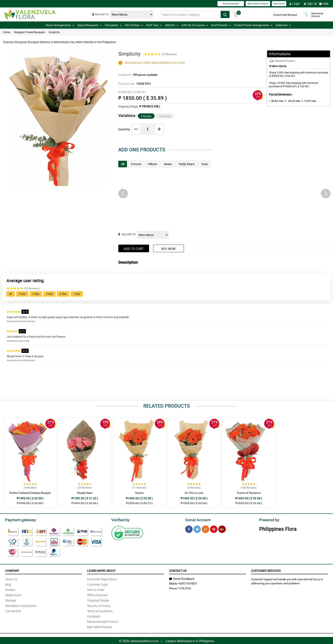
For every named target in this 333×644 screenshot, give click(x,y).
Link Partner (13, 610)
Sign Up (310, 4)
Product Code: (134, 84)
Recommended (231, 4)
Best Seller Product (258, 4)
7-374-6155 (184, 588)
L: (275, 101)
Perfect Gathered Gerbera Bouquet (30, 493)
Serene (139, 493)
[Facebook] (189, 529)
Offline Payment (97, 594)
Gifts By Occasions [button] (195, 25)
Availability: (137, 75)
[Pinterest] (214, 529)
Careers (10, 589)
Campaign (94, 616)
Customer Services (266, 570)
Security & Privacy (99, 605)
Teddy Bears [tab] (186, 164)
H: (305, 101)
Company (12, 570)
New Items (279, 4)
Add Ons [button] (172, 25)
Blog (8, 584)
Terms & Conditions (100, 610)
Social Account (197, 519)
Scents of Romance (249, 493)
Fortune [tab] (136, 164)
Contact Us (178, 570)
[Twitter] (197, 529)
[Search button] (225, 14)
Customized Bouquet (285, 15)
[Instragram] (205, 529)
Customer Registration (102, 578)
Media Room (13, 594)
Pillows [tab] (152, 164)
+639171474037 (187, 583)
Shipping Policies (98, 600)
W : (290, 101)
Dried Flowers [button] (221, 25)
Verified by (120, 519)
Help (324, 4)
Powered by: (269, 519)
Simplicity (54, 32)
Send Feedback (182, 578)
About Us (11, 578)
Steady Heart (85, 493)
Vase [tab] (204, 164)
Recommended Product (103, 621)
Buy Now (168, 249)
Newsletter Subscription (21, 605)
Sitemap (11, 600)
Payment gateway (19, 519)
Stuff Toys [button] (154, 25)
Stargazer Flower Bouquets (29, 32)
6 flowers (146, 116)
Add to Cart (134, 249)
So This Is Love (194, 493)
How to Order (96, 589)
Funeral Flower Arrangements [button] (253, 25)
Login (294, 4)
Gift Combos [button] (134, 25)
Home (7, 32)
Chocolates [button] (113, 25)
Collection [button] (283, 25)
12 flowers (165, 116)
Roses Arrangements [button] (60, 25)
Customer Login (97, 584)
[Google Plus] (222, 529)
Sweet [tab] (168, 164)
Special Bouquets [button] (89, 25)
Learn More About (101, 570)
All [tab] (123, 164)
